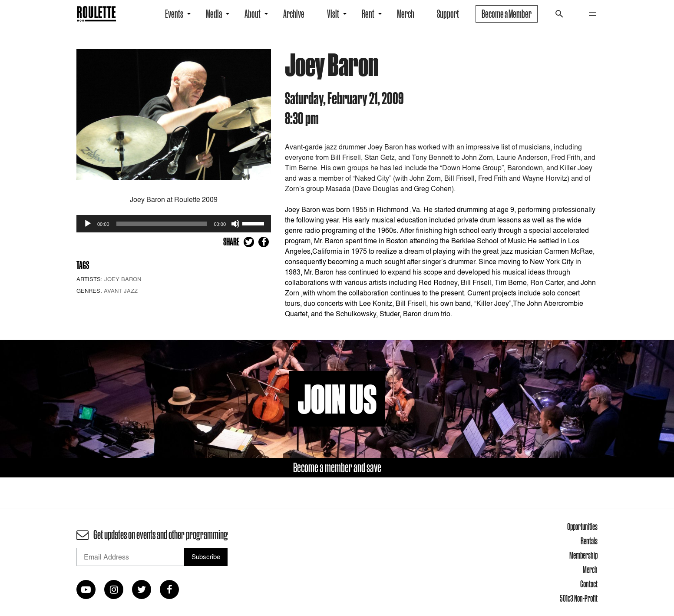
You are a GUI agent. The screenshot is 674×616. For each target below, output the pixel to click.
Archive (294, 14)
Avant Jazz (121, 291)
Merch (406, 14)
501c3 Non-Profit (579, 598)
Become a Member (507, 14)
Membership (583, 555)
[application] (174, 224)
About (253, 14)
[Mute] (235, 224)
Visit (333, 14)
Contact (589, 584)
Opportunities (582, 527)
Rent (368, 14)
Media (214, 14)
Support (448, 14)
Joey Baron (123, 279)
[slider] (162, 224)
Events (174, 14)
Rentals (589, 541)
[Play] (88, 224)
